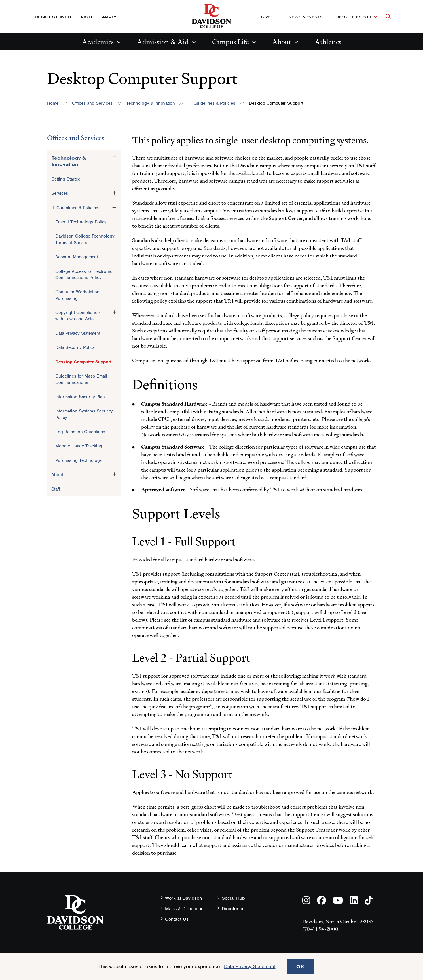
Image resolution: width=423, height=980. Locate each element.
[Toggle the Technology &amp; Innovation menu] (114, 157)
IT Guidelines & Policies (212, 103)
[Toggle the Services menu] (114, 193)
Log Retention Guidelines (80, 432)
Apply (109, 17)
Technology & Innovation (151, 103)
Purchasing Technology (79, 460)
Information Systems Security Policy (84, 414)
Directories (233, 909)
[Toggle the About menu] (114, 474)
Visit (87, 17)
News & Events (305, 17)
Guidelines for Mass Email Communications (81, 379)
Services (60, 193)
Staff (56, 489)
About (282, 42)
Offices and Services (92, 103)
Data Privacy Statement (78, 333)
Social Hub (233, 898)
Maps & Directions (184, 909)
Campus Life (230, 42)
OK (300, 966)
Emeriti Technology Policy (81, 222)
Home (53, 103)
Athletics (328, 42)
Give (266, 17)
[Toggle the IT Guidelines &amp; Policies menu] (114, 208)
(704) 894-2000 (320, 929)
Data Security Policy (75, 347)
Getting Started (66, 179)
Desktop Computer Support (83, 362)
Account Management (77, 257)
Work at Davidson (183, 898)
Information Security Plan (80, 397)
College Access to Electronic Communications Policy (84, 275)
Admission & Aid (163, 42)
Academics (98, 42)
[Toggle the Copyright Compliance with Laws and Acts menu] (114, 312)
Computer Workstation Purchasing (77, 295)
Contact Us (177, 919)
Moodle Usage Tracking (79, 446)
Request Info (53, 17)
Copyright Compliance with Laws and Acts (77, 316)
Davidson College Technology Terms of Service (85, 239)
